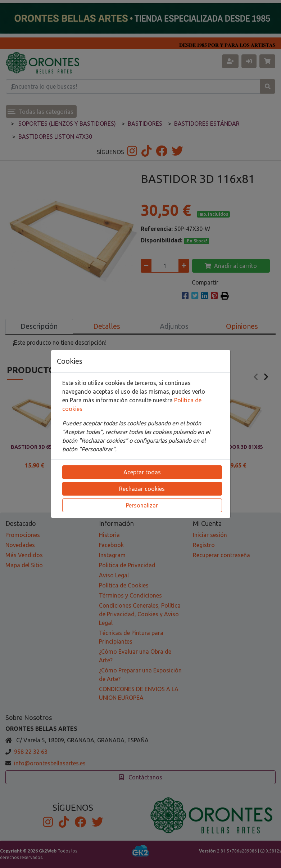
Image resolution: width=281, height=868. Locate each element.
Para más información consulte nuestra (122, 400)
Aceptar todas (142, 472)
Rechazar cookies (142, 489)
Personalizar (142, 505)
